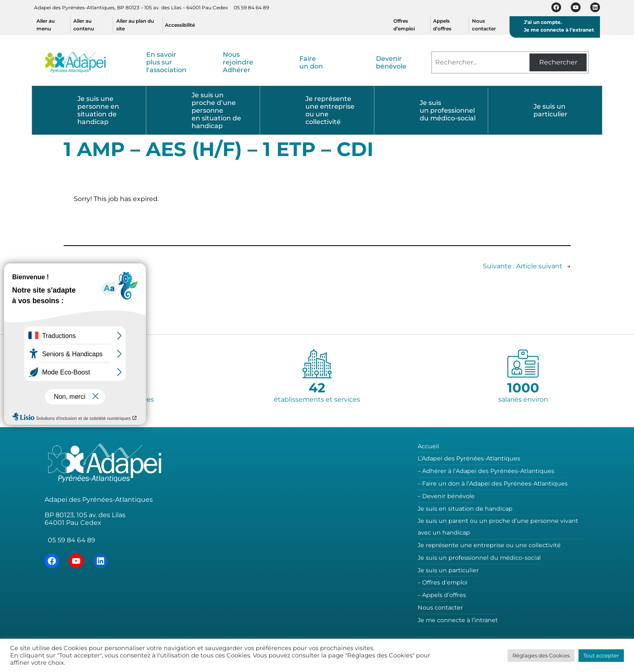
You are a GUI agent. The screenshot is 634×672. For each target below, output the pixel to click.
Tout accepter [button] (601, 655)
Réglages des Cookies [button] (541, 655)
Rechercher (558, 62)
